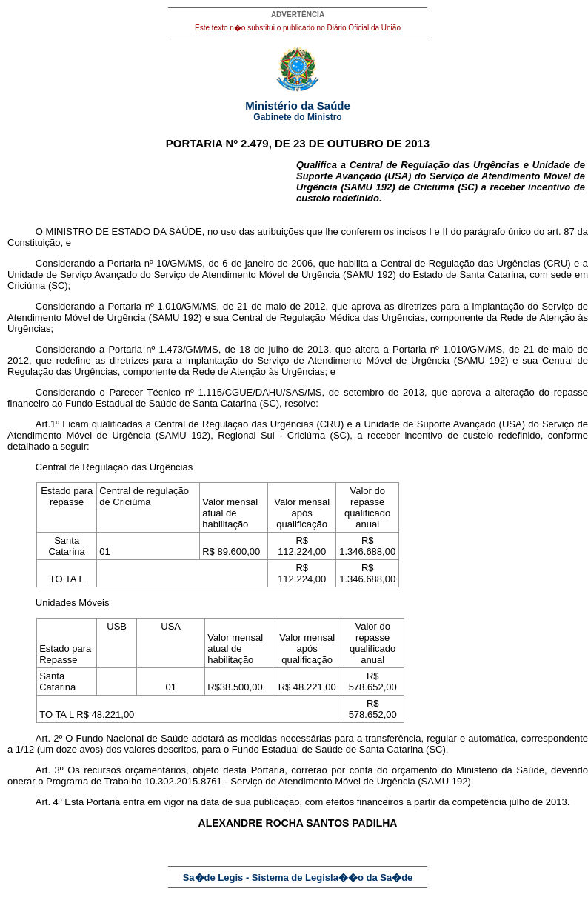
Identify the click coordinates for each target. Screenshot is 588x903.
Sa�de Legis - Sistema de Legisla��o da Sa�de (298, 877)
